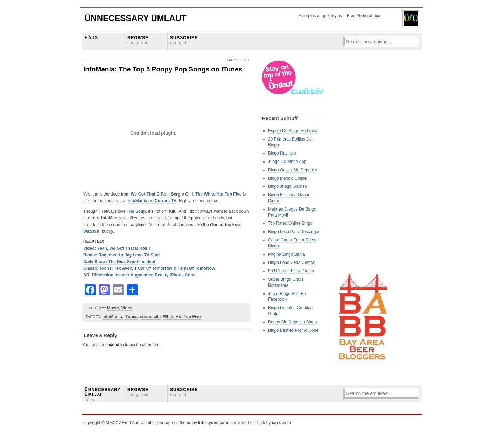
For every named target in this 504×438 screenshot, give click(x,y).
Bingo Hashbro (282, 153)
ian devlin (282, 423)
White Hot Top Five (182, 317)
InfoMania (112, 317)
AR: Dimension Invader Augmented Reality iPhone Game (140, 275)
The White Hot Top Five (218, 194)
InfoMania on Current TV (152, 201)
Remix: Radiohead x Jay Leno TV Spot (122, 255)
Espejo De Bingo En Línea (293, 131)
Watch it (91, 231)
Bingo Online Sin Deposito (293, 170)
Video (127, 308)
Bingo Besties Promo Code (293, 330)
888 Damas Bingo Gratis (291, 271)
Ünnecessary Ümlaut (136, 18)
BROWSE (138, 40)
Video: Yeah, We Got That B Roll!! (117, 248)
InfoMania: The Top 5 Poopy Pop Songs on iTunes (163, 69)
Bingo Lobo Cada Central (292, 262)
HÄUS (91, 38)
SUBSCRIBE (184, 40)
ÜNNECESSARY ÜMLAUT (103, 395)
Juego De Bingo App (287, 162)
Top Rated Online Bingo (290, 223)
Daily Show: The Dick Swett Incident (119, 262)
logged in (115, 345)
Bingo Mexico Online (287, 178)
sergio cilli (150, 317)
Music (113, 308)
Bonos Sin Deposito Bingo (292, 322)
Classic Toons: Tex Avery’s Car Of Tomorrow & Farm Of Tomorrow (149, 268)
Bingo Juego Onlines (288, 186)
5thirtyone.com (213, 423)
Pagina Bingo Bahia (286, 254)
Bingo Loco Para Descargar (294, 232)
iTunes (131, 317)
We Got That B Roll (149, 194)
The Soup (136, 211)
